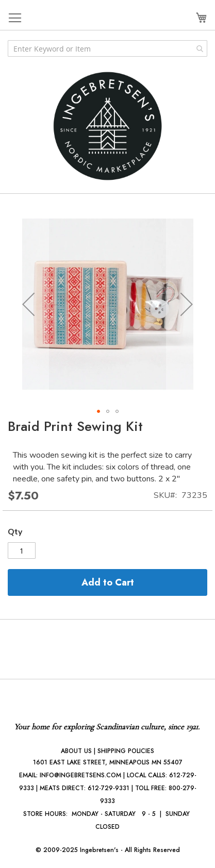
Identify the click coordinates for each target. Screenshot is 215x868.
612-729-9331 (109, 788)
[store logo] (108, 126)
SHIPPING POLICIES (126, 751)
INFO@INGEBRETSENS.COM (80, 775)
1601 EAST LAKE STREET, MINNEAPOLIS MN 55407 (108, 762)
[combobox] (107, 48)
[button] (28, 304)
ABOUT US (76, 751)
